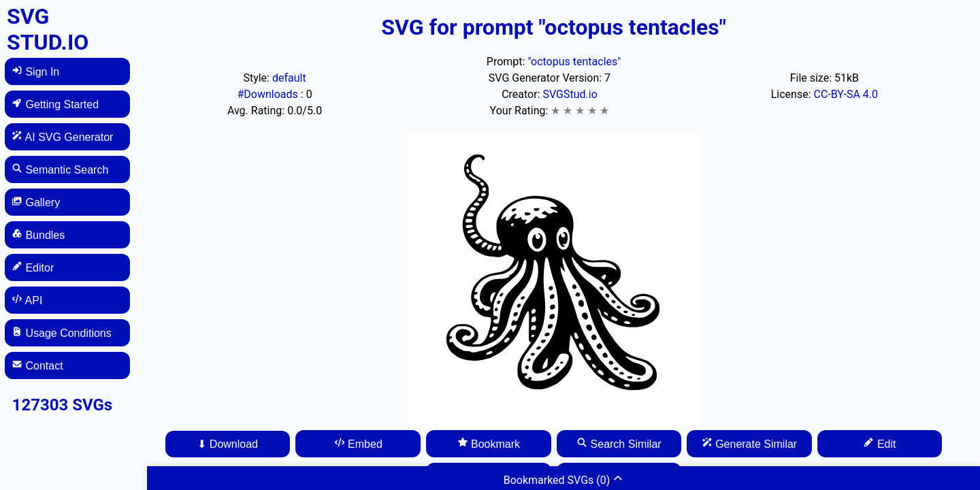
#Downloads (268, 94)
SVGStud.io (570, 94)
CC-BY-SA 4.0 (846, 94)
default (289, 78)
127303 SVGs (63, 405)
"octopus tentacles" (574, 62)
